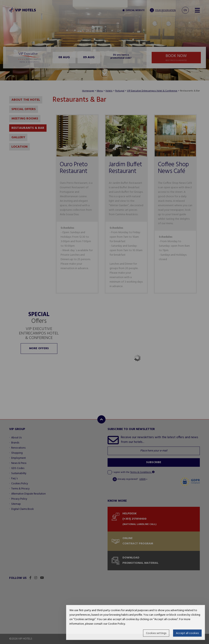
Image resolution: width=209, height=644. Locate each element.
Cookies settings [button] (156, 633)
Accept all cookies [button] (187, 633)
